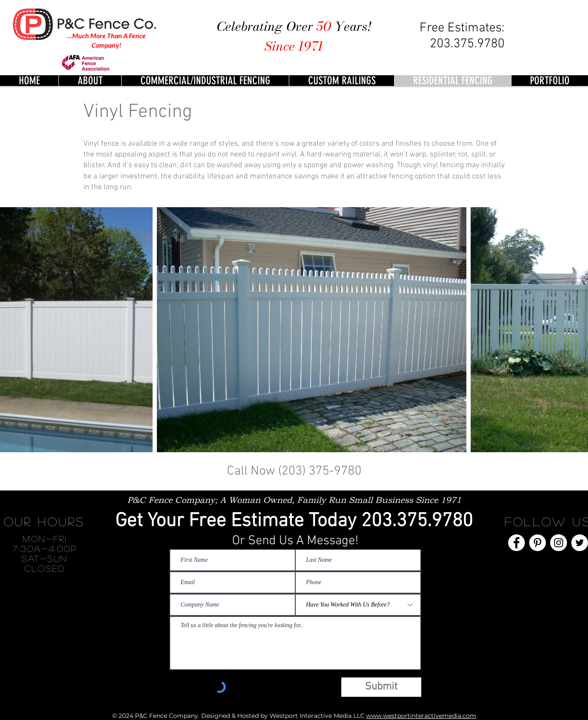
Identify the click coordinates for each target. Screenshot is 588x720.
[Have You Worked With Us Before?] (358, 605)
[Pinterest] (537, 543)
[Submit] (381, 687)
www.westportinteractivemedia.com (421, 716)
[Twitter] (580, 543)
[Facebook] (516, 543)
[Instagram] (559, 543)
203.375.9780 (417, 521)
